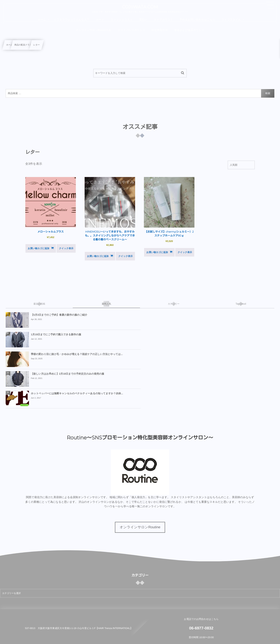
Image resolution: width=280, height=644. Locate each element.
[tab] (39, 304)
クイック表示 (66, 248)
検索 (268, 93)
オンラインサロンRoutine (140, 488)
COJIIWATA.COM (140, 7)
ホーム (10, 45)
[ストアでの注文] (241, 165)
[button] (270, 5)
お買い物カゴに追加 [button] (39, 248)
